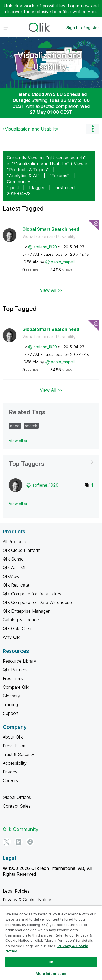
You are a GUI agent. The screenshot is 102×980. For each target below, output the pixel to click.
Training (10, 704)
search (31, 426)
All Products (14, 542)
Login (74, 6)
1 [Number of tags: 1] (92, 485)
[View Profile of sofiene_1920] (45, 247)
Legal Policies (16, 891)
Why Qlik (11, 637)
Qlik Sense (13, 559)
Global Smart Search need (51, 229)
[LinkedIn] (18, 842)
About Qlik (13, 737)
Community (18, 182)
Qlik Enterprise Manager (26, 611)
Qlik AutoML (15, 568)
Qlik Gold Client (18, 628)
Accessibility (15, 763)
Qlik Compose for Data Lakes (32, 594)
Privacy (10, 772)
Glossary (11, 696)
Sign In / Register (83, 28)
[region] (51, 943)
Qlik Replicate (16, 585)
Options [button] (92, 129)
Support (11, 713)
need (15, 426)
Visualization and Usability (50, 61)
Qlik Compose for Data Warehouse (37, 602)
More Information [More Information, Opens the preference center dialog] (51, 973)
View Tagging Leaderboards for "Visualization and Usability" (51, 462)
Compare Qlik (16, 687)
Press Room (15, 746)
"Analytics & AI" (23, 176)
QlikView (11, 576)
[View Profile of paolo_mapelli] (63, 262)
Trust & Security (18, 754)
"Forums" (59, 176)
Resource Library (19, 661)
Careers (10, 780)
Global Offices (17, 797)
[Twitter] (7, 842)
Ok (51, 962)
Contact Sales (17, 806)
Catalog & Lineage (21, 620)
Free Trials (13, 678)
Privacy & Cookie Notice (27, 900)
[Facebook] (30, 842)
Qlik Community (21, 829)
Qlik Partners (15, 670)
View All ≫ (51, 290)
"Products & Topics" (28, 170)
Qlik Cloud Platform (22, 550)
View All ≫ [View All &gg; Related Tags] (18, 441)
